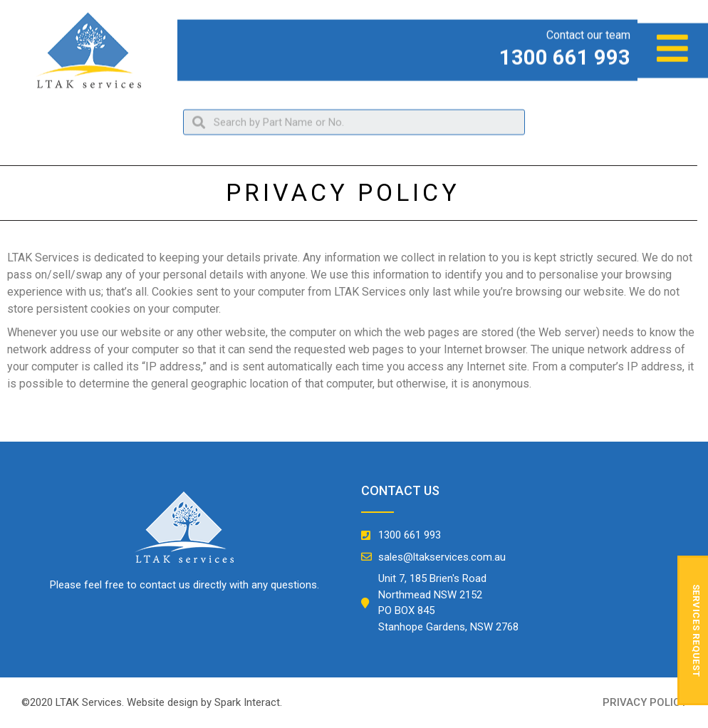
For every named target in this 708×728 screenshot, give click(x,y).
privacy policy (645, 702)
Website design (162, 702)
